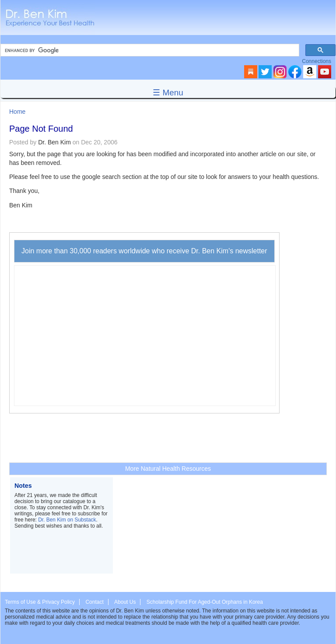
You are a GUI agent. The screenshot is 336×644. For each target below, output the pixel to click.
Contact (94, 602)
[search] (149, 50)
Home (17, 112)
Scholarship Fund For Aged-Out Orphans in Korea (205, 602)
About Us (125, 602)
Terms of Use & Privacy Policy (40, 602)
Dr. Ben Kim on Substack (67, 520)
